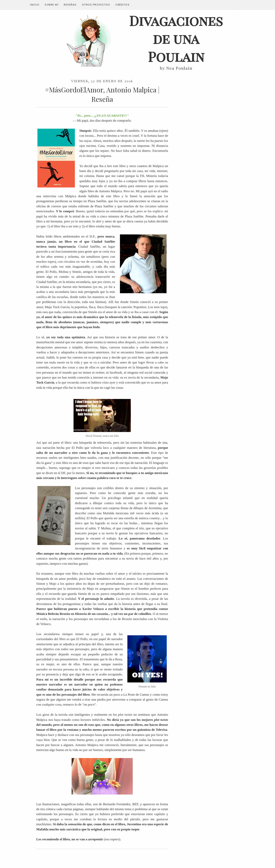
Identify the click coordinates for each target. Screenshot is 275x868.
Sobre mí (52, 5)
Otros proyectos (96, 5)
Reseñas (70, 5)
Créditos (122, 5)
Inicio (35, 5)
